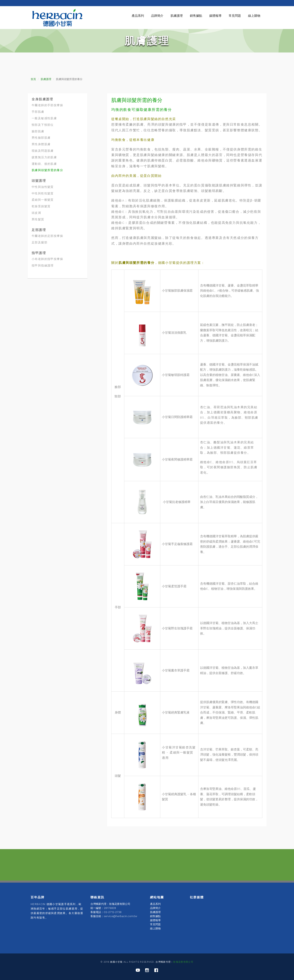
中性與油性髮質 (43, 187)
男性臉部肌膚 (41, 138)
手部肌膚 (38, 112)
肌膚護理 (177, 16)
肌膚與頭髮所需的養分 (47, 170)
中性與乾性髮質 (43, 193)
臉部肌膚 (38, 131)
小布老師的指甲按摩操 (47, 259)
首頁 (33, 79)
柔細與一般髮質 (43, 200)
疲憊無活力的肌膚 (44, 157)
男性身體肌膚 (41, 144)
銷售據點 (196, 16)
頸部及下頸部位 (43, 125)
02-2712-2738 (113, 912)
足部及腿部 (40, 242)
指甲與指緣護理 (43, 265)
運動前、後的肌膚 (44, 164)
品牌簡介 (157, 16)
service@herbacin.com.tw (120, 916)
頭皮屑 (36, 213)
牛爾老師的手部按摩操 (47, 105)
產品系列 (138, 16)
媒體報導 (215, 16)
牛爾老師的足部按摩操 (47, 236)
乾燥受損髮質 (41, 206)
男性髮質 (38, 219)
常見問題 (235, 16)
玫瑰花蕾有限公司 (183, 962)
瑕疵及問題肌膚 (43, 151)
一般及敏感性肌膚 (44, 118)
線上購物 (254, 16)
